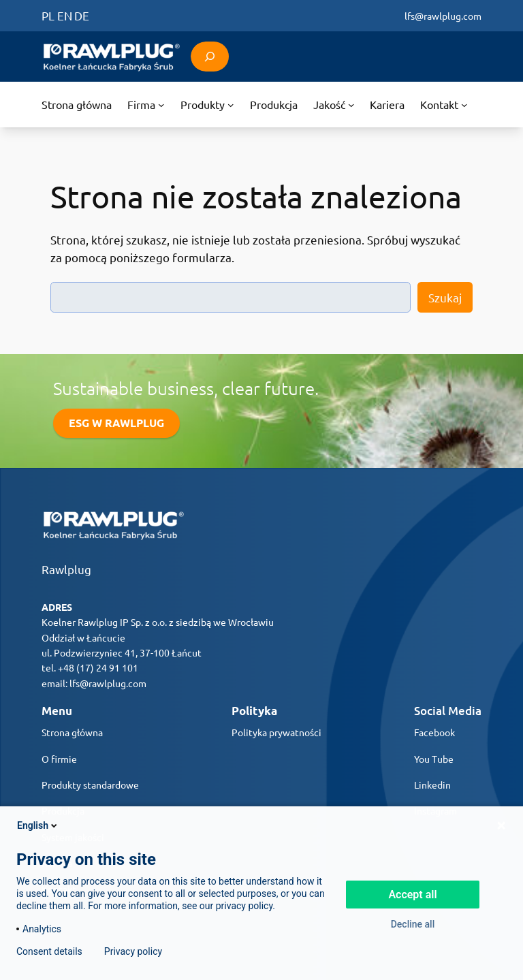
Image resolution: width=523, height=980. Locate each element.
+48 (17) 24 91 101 (98, 667)
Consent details (49, 951)
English (38, 825)
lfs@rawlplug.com (443, 16)
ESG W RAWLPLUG (116, 423)
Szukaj (445, 297)
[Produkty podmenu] (207, 105)
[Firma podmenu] (146, 105)
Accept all (412, 895)
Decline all (413, 924)
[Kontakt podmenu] (444, 105)
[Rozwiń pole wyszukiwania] (210, 56)
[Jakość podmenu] (334, 105)
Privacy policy (133, 951)
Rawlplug (66, 569)
